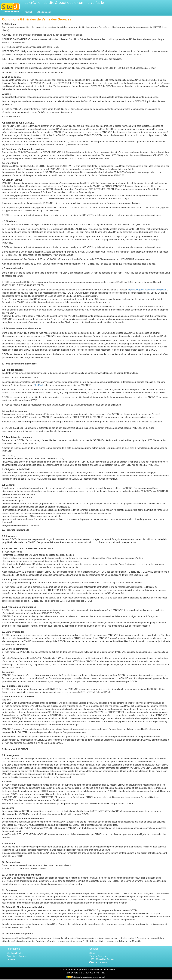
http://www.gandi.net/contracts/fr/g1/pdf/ (147, 290)
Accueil (28, 12)
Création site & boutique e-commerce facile (89, 978)
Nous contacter (44, 12)
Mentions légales (15, 953)
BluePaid (38, 385)
